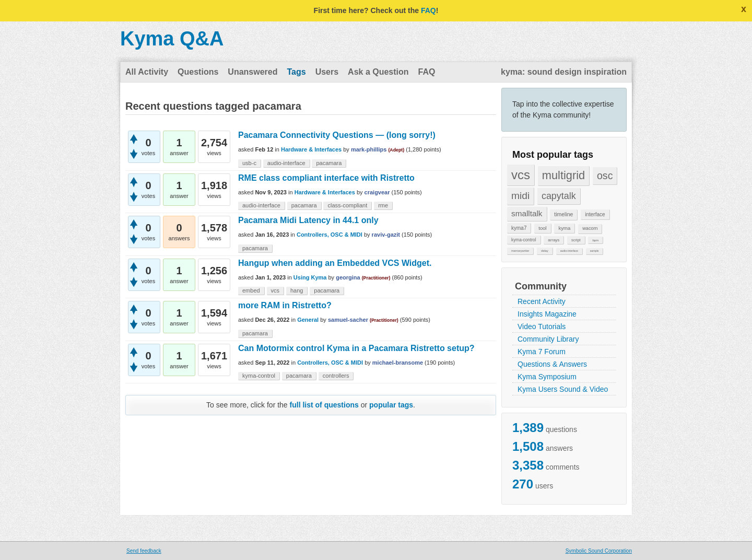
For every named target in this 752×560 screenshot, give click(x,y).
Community (541, 286)
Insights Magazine (547, 314)
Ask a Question (378, 72)
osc (605, 176)
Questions (198, 72)
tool (542, 228)
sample (595, 251)
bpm (595, 240)
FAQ (428, 10)
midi (520, 196)
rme (383, 205)
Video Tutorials (542, 326)
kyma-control (524, 240)
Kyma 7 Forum (542, 352)
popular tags (391, 405)
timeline (563, 214)
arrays (554, 240)
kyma (564, 228)
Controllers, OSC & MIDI (330, 235)
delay (545, 251)
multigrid (563, 175)
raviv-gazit (386, 235)
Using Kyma (310, 277)
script (576, 240)
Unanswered (252, 72)
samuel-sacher (348, 320)
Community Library (548, 339)
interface (595, 214)
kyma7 (519, 228)
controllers (336, 376)
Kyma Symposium (547, 377)
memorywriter (520, 251)
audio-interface (569, 251)
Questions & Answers (552, 364)
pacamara (329, 163)
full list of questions (324, 405)
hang (297, 290)
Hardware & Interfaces (311, 149)
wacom (590, 228)
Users (327, 72)
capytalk (559, 196)
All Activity (147, 72)
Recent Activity (542, 301)
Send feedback (144, 551)
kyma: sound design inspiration (564, 72)
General (308, 320)
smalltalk (527, 213)
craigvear (377, 192)
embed (251, 290)
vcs (521, 175)
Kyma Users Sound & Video (563, 389)
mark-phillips (369, 149)
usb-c (249, 163)
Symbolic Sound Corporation (599, 551)
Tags (296, 72)
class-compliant (347, 205)
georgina (348, 277)
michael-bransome (398, 363)
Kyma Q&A (172, 39)
